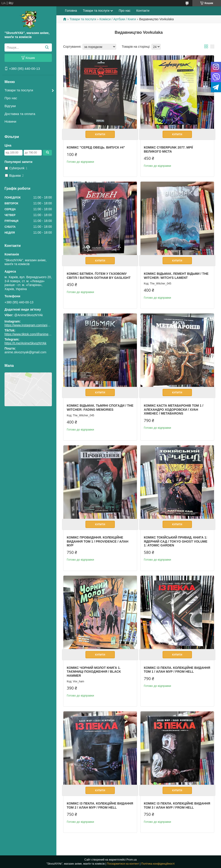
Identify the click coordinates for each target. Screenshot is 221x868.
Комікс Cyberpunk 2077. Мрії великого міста (168, 149)
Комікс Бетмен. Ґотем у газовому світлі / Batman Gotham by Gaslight (99, 276)
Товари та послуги (19, 90)
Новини (10, 121)
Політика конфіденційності (158, 864)
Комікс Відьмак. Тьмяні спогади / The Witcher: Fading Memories (100, 408)
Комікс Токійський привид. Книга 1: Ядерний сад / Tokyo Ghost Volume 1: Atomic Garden (176, 541)
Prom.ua (132, 860)
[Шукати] (47, 47)
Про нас (11, 98)
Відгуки (10, 106)
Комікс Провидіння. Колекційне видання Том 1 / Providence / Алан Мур (98, 541)
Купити (100, 134)
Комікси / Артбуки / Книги (118, 19)
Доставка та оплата (20, 114)
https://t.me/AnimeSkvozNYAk (25, 343)
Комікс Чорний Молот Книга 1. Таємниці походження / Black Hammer (94, 672)
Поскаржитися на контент (123, 864)
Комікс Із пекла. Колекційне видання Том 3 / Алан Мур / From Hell (177, 805)
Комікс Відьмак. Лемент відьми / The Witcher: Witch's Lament (176, 276)
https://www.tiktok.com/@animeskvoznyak (34, 334)
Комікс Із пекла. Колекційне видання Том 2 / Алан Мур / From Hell (100, 805)
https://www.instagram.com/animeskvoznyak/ (36, 325)
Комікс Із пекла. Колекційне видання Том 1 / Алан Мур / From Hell (177, 670)
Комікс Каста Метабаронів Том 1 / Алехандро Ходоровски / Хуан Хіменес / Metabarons (174, 409)
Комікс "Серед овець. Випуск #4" (96, 147)
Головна (71, 11)
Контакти (143, 11)
